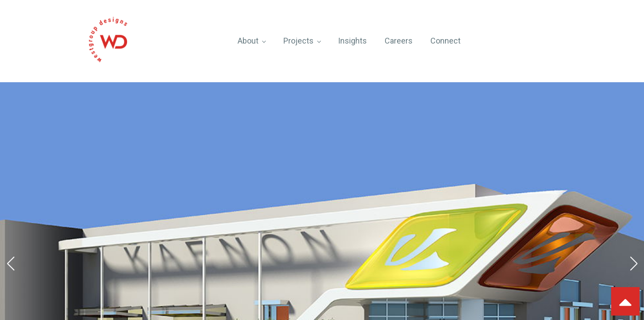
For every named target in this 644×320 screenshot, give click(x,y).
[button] (10, 264)
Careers (399, 41)
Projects (298, 41)
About (248, 41)
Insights (352, 41)
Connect (445, 41)
